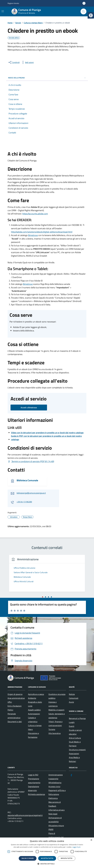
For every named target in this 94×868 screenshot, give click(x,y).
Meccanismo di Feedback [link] (55, 804)
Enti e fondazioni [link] (15, 706)
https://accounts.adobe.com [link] (35, 214)
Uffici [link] (10, 702)
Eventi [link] (72, 726)
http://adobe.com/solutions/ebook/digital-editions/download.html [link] (42, 232)
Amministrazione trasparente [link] (56, 777)
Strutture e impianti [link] (77, 750)
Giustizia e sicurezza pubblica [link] (57, 696)
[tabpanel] (47, 575)
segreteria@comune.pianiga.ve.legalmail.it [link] (25, 815)
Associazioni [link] (74, 754)
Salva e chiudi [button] (28, 858)
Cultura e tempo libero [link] (35, 727)
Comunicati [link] (74, 698)
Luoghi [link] (72, 722)
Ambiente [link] (32, 698)
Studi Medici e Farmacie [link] (75, 744)
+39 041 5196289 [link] (24, 502)
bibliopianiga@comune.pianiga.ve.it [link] (31, 493)
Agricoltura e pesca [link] (36, 694)
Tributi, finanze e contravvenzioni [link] (55, 723)
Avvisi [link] (71, 702)
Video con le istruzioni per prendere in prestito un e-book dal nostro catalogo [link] (47, 433)
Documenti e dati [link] (15, 722)
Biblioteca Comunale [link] (27, 480)
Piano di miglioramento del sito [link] (56, 837)
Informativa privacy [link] (57, 810)
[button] (47, 864)
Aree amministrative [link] (16, 698)
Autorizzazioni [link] (34, 714)
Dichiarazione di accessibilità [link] (55, 820)
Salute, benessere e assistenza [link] (57, 716)
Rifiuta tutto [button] (67, 858)
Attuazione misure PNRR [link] (56, 827)
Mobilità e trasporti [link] (56, 710)
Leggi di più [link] (76, 847)
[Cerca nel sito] (83, 11)
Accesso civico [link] (54, 786)
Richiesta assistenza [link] (36, 794)
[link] (91, 15)
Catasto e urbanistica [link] (33, 720)
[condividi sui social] (14, 62)
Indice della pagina (47, 78)
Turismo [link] (52, 729)
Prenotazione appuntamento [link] (34, 781)
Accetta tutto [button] (47, 858)
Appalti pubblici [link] (34, 710)
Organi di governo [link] (15, 694)
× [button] (91, 840)
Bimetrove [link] (33, 235)
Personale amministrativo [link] (14, 716)
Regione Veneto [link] (13, 3)
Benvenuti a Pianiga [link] (77, 718)
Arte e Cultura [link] (75, 738)
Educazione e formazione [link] (33, 735)
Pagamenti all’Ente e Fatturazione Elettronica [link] (57, 794)
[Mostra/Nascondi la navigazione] (3, 11)
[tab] (43, 597)
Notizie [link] (72, 694)
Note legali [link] (53, 814)
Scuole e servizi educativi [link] (75, 732)
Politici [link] (10, 710)
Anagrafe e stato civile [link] (35, 704)
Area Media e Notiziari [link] (74, 759)
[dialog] (47, 853)
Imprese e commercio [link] (53, 704)
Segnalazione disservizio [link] (34, 788)
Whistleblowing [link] (55, 783)
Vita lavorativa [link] (55, 733)
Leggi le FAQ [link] (33, 775)
